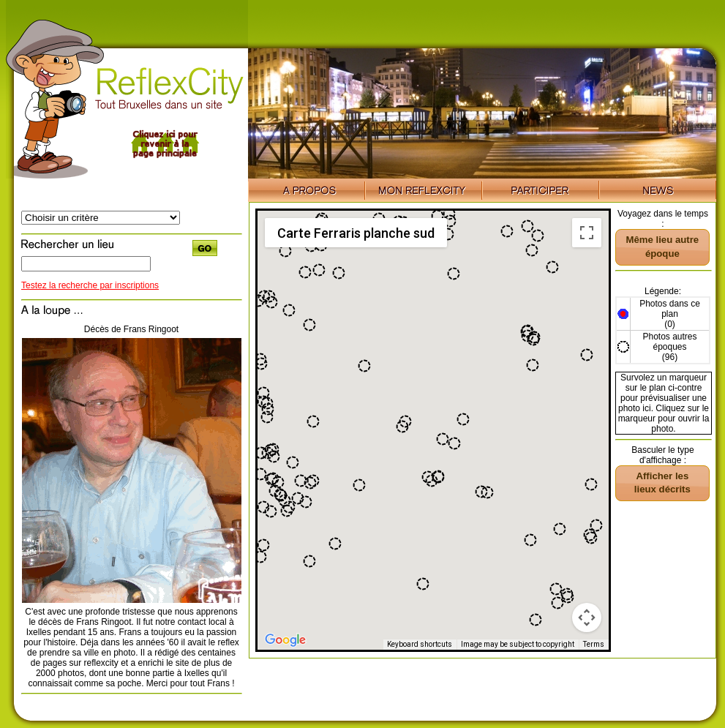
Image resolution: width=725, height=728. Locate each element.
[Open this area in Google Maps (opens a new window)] (285, 640)
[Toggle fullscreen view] (587, 233)
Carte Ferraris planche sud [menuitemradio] (356, 233)
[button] (278, 482)
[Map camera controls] (587, 618)
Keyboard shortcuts (420, 644)
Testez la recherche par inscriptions (90, 285)
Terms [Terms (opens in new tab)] (594, 644)
